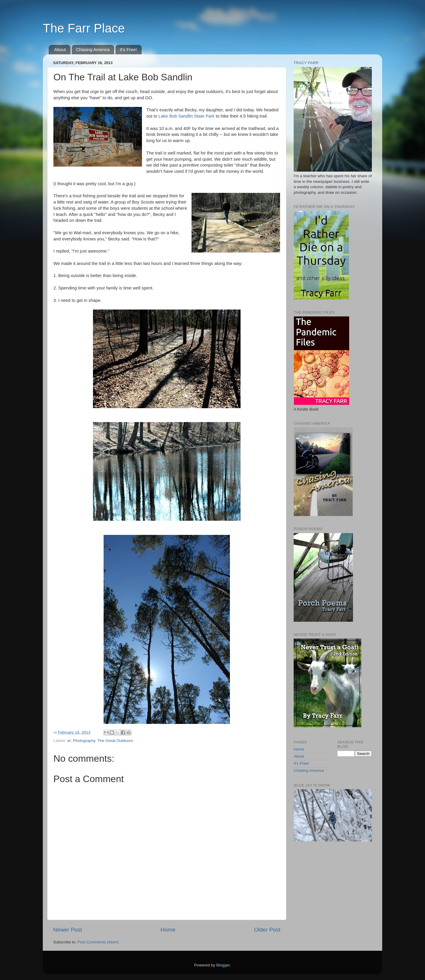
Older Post (267, 930)
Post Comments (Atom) (98, 942)
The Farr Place (84, 28)
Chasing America (93, 49)
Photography (84, 741)
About (60, 49)
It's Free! (128, 49)
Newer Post (68, 930)
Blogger (223, 965)
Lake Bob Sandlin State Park (187, 116)
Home (168, 930)
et (69, 741)
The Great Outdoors (115, 741)
